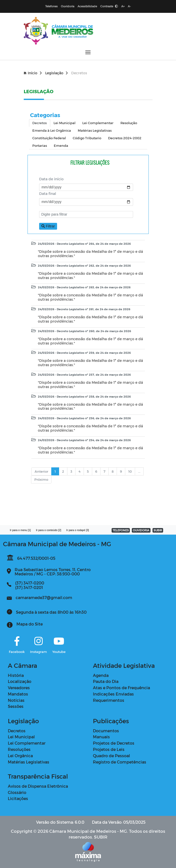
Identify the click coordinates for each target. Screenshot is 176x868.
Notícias (16, 700)
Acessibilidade (87, 6)
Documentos (106, 731)
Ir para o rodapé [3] (78, 530)
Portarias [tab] (40, 145)
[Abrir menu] (88, 52)
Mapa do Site (30, 624)
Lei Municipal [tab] (65, 123)
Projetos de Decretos (114, 743)
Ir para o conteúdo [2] (48, 530)
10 (130, 471)
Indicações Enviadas (113, 694)
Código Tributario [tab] (87, 138)
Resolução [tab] (129, 123)
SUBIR (158, 530)
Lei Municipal (21, 737)
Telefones (51, 6)
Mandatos (18, 694)
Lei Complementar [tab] (98, 123)
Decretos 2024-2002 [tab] (125, 138)
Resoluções (19, 749)
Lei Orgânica (20, 756)
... (139, 471)
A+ (123, 6)
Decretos (17, 731)
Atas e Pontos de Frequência (121, 688)
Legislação (56, 73)
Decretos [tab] (40, 123)
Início (33, 73)
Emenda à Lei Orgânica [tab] (52, 130)
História (16, 675)
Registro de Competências (120, 762)
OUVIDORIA (141, 530)
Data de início (51, 179)
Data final (48, 194)
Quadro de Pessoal (111, 756)
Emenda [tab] (61, 145)
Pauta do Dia (106, 681)
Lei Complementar (27, 743)
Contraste (109, 6)
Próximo (41, 479)
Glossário (17, 792)
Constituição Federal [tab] (49, 138)
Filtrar (48, 226)
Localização (20, 681)
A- (129, 6)
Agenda (101, 675)
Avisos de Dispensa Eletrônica (38, 786)
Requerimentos (109, 700)
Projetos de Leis (109, 749)
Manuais (101, 737)
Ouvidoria (68, 6)
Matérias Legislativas (29, 762)
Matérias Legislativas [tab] (95, 130)
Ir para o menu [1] (20, 530)
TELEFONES (121, 530)
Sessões (16, 706)
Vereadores (19, 688)
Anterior (41, 471)
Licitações (18, 798)
